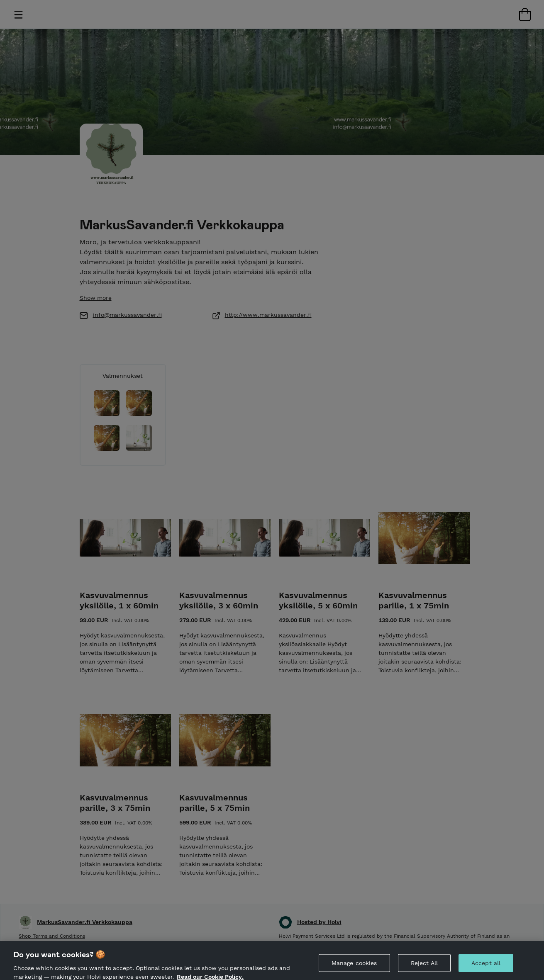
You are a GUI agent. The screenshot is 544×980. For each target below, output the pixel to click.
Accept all (486, 970)
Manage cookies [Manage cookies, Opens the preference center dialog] (354, 970)
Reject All (424, 970)
